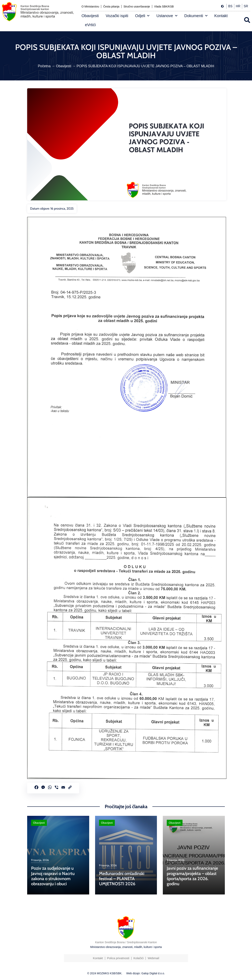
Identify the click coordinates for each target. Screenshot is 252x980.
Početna (44, 66)
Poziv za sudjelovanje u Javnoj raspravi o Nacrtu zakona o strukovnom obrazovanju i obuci (53, 876)
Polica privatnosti (118, 958)
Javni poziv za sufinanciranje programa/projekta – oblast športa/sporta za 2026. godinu (192, 876)
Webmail (153, 958)
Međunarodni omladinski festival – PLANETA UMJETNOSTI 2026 (122, 879)
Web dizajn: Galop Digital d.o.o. (145, 973)
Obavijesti (90, 16)
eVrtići (90, 25)
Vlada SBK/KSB (164, 6)
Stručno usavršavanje (137, 6)
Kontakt (221, 16)
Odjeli (142, 16)
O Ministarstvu (90, 6)
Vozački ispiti (117, 16)
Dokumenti (196, 16)
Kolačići (139, 958)
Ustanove (167, 16)
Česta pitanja (111, 6)
